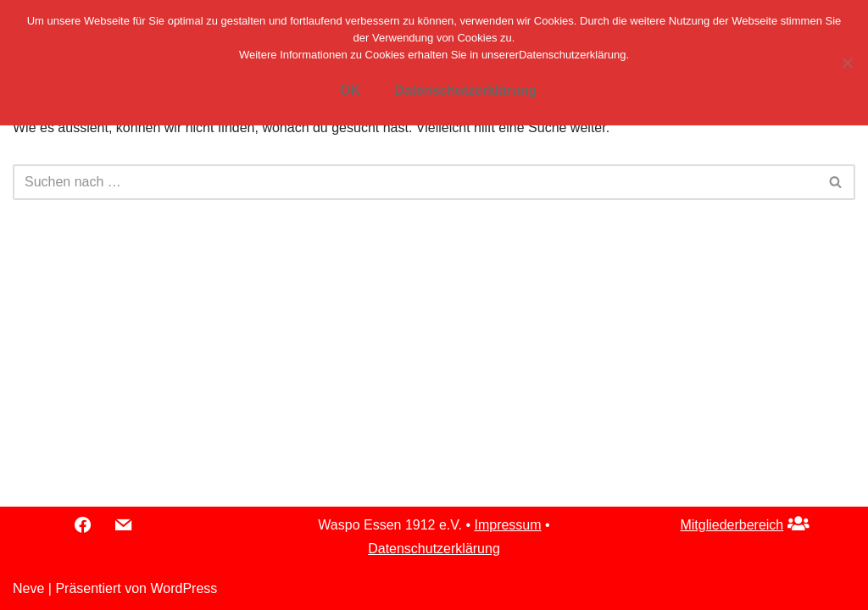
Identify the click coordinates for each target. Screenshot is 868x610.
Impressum (507, 525)
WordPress (184, 588)
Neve (28, 588)
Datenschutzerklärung (434, 549)
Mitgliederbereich (732, 525)
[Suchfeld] (415, 182)
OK (350, 90)
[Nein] (847, 63)
